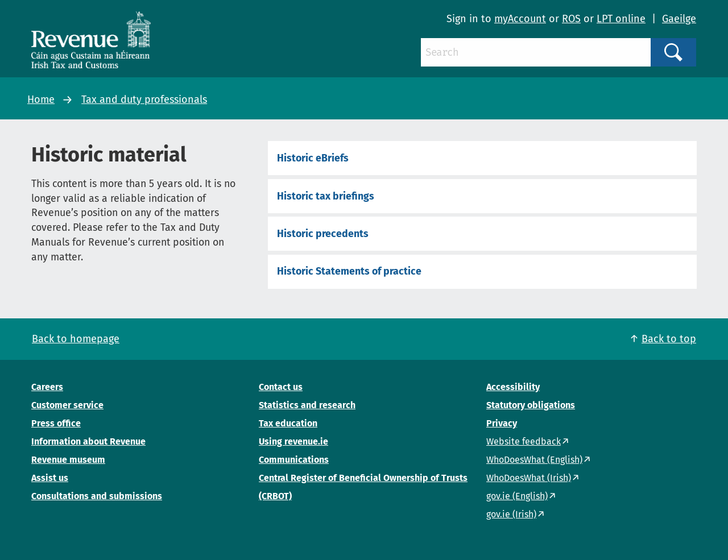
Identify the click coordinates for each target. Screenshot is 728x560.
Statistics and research (307, 405)
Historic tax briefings (326, 196)
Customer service (67, 405)
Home (41, 99)
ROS (571, 19)
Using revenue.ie (293, 441)
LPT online (621, 19)
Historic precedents (323, 234)
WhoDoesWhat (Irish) (529, 478)
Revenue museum (68, 460)
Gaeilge (679, 19)
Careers (47, 387)
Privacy (502, 423)
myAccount (520, 19)
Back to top (669, 339)
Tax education (288, 423)
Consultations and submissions (97, 496)
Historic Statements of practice (349, 271)
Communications (294, 460)
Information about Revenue (88, 441)
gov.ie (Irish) (511, 514)
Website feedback (524, 441)
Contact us (281, 387)
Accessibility (513, 387)
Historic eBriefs (313, 158)
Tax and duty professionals (144, 99)
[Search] (536, 52)
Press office (56, 423)
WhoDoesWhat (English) (534, 460)
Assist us (50, 478)
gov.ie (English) (517, 496)
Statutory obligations (531, 405)
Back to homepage (76, 339)
